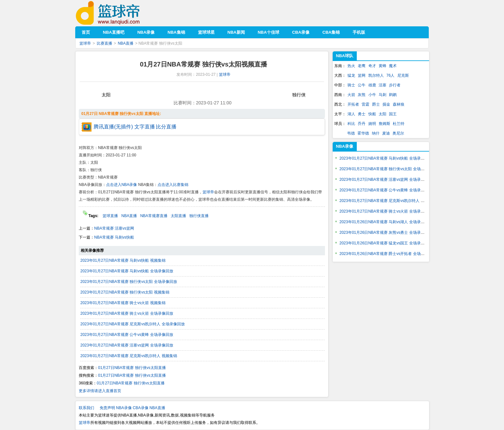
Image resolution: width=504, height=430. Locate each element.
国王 (393, 114)
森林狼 (399, 104)
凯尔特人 (376, 75)
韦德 (351, 133)
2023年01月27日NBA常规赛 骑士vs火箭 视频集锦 (123, 303)
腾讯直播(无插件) (113, 127)
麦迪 (386, 133)
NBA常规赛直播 (154, 216)
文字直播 (145, 127)
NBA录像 (345, 146)
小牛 (372, 95)
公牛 (362, 85)
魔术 (393, 66)
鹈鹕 (393, 95)
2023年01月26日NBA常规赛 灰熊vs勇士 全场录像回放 (386, 233)
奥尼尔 (398, 133)
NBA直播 (126, 43)
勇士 (362, 114)
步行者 (395, 85)
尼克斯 (403, 75)
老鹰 (362, 66)
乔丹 (362, 124)
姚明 (372, 124)
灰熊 (362, 95)
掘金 (386, 104)
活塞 (382, 85)
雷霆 (365, 104)
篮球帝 (117, 13)
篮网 (362, 75)
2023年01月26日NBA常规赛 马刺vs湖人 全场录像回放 (386, 222)
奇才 (372, 66)
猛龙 (351, 75)
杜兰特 (399, 124)
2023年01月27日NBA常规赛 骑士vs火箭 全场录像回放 (127, 313)
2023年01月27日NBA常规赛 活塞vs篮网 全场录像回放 (127, 345)
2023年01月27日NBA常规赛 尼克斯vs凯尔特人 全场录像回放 (133, 324)
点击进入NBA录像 (122, 185)
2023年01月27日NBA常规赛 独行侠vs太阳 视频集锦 (125, 292)
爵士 (376, 104)
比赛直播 (104, 43)
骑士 (351, 85)
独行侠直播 (199, 216)
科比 (351, 124)
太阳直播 (178, 216)
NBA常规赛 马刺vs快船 (114, 237)
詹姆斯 (384, 124)
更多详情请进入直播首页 (100, 391)
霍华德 (363, 133)
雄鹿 (372, 85)
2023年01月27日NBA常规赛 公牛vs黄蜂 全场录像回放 (127, 335)
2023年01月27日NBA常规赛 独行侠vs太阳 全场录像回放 (129, 282)
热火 (351, 66)
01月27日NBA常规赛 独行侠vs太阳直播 (132, 368)
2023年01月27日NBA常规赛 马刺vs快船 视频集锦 (123, 260)
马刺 (382, 95)
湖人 (351, 114)
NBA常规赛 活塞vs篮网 (114, 228)
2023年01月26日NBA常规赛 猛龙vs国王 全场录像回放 (386, 243)
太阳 (382, 114)
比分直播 (166, 127)
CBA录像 (141, 408)
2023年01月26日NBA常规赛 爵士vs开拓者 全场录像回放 (388, 254)
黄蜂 (382, 66)
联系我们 (86, 408)
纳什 (376, 133)
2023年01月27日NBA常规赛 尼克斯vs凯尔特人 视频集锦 (129, 356)
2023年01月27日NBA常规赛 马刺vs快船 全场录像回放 (127, 271)
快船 (372, 114)
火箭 (351, 95)
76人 (390, 75)
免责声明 (107, 408)
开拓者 (353, 104)
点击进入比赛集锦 (173, 185)
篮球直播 (110, 216)
